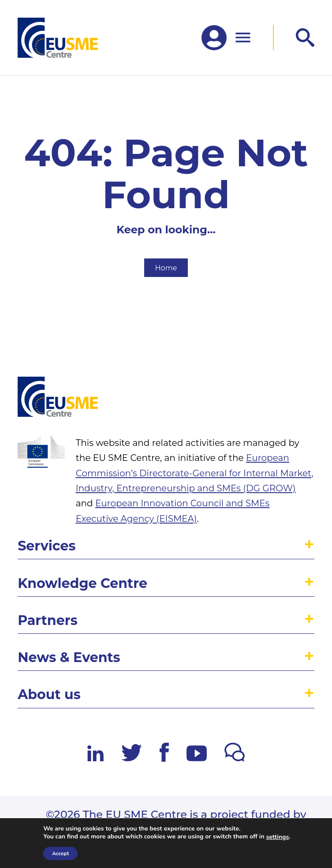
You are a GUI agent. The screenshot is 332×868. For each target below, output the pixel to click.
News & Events (69, 657)
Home (166, 268)
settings (277, 837)
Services (47, 546)
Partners (48, 620)
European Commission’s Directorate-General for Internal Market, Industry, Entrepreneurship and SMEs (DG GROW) (195, 473)
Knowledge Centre (82, 583)
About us (49, 694)
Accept (60, 853)
